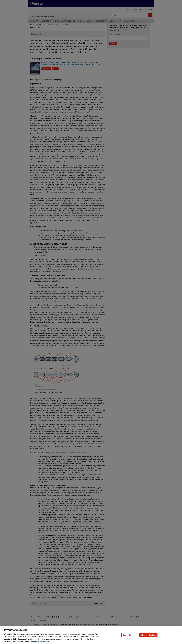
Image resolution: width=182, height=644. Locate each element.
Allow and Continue (148, 635)
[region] (91, 635)
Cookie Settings (129, 635)
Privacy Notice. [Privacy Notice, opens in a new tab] (44, 641)
